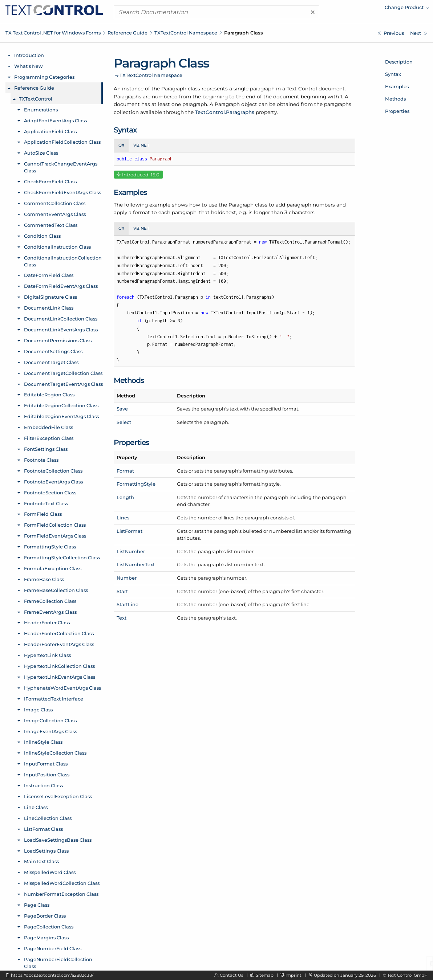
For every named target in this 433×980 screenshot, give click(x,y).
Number (127, 578)
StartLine (128, 604)
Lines (123, 518)
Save (122, 409)
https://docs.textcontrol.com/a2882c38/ (52, 975)
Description (399, 62)
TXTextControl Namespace (186, 33)
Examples (397, 86)
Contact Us (232, 975)
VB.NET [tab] (141, 145)
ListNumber (131, 551)
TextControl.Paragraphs (225, 112)
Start (122, 591)
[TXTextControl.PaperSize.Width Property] (391, 33)
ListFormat (130, 531)
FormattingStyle (136, 484)
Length (125, 497)
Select (124, 422)
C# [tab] (121, 145)
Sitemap (265, 975)
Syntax (393, 74)
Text (122, 618)
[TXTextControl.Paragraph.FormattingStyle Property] (419, 33)
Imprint (294, 975)
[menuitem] (366, 9)
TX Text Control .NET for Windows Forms (53, 33)
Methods (395, 99)
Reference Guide (128, 33)
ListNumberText (136, 564)
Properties (397, 111)
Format (125, 471)
